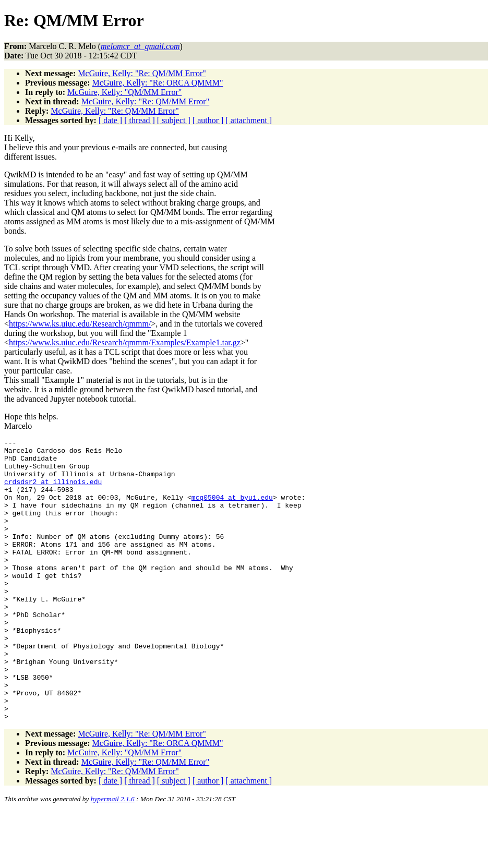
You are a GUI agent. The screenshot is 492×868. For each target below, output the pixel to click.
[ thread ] (140, 120)
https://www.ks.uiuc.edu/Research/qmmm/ (80, 324)
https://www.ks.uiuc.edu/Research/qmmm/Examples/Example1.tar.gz (125, 342)
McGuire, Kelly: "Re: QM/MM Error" (142, 73)
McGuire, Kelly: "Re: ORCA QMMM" (158, 83)
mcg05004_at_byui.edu (232, 510)
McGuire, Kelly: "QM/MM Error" (124, 92)
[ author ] (208, 120)
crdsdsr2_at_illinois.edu (53, 491)
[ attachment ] (249, 120)
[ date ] (110, 120)
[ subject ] (174, 120)
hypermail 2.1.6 (113, 855)
